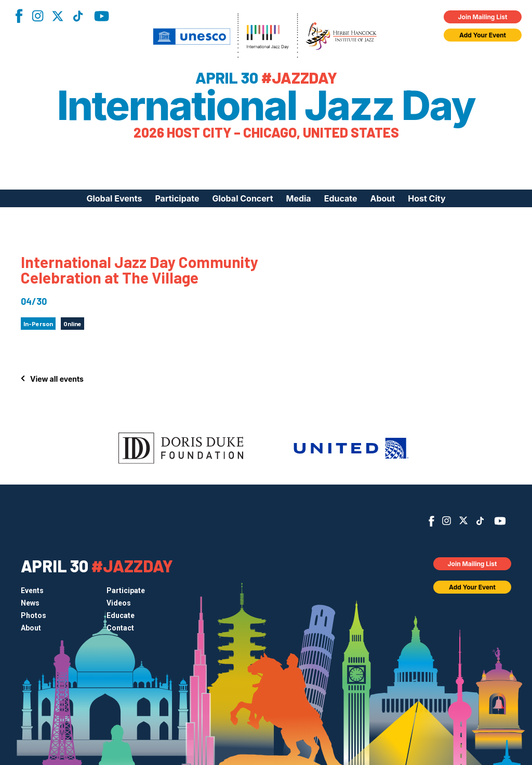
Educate (341, 198)
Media (299, 198)
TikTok (78, 16)
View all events (57, 379)
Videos (119, 603)
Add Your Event (483, 35)
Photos (34, 615)
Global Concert (242, 198)
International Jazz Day (266, 105)
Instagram (37, 16)
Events (32, 590)
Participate (177, 198)
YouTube (102, 16)
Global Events (114, 198)
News (30, 603)
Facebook (19, 16)
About (383, 198)
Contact (120, 628)
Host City (427, 198)
